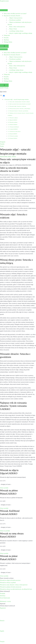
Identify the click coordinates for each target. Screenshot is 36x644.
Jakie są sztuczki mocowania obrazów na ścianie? (20, 104)
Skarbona (6, 40)
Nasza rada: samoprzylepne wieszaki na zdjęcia (20, 102)
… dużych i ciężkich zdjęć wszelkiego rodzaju (20, 33)
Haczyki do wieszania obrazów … (13, 16)
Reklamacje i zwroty (5, 601)
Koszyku (6, 38)
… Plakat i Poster (12, 29)
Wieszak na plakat (14, 136)
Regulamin (3, 608)
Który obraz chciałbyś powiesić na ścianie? (15, 14)
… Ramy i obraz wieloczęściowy (16, 27)
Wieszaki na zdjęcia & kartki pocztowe (10, 580)
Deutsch (2, 621)
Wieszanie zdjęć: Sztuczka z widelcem (18, 106)
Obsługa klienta (8, 42)
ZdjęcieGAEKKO (13, 120)
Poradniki (3, 594)
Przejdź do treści (4, 1)
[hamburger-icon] (4, 10)
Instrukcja (3, 596)
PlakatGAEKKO (14, 138)
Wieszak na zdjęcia (14, 118)
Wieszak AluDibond (14, 127)
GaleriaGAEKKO (14, 129)
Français (2, 642)
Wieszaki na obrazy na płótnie (8, 583)
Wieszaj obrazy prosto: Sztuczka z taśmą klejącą (20, 108)
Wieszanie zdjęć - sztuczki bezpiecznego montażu (17, 99)
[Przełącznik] (4, 96)
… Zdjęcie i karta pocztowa (15, 18)
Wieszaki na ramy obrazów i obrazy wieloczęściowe (14, 585)
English (2, 631)
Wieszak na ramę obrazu (15, 131)
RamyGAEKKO (13, 134)
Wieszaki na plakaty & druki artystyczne (11, 587)
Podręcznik (7, 35)
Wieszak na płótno (13, 122)
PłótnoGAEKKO (14, 125)
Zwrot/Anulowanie (5, 598)
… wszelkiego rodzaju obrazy (16, 31)
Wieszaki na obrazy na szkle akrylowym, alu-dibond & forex (16, 589)
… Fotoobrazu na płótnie (14, 20)
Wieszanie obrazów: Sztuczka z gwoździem (19, 111)
